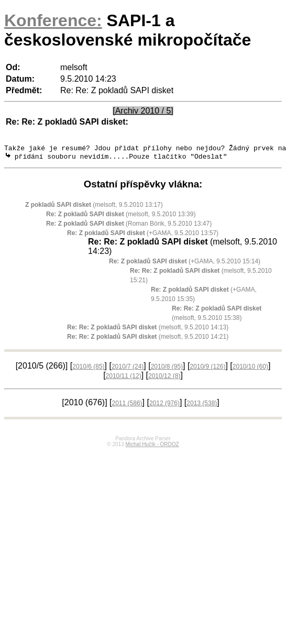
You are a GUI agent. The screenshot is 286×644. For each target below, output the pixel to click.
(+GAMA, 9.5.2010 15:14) (185, 264)
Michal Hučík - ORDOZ (152, 447)
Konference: (53, 20)
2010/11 (124, 379)
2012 (164, 406)
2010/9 (207, 369)
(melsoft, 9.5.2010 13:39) (121, 217)
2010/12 (164, 379)
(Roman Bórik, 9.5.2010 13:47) (129, 226)
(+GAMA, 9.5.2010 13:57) (143, 236)
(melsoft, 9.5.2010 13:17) (94, 207)
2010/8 (167, 369)
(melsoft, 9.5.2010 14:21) (148, 339)
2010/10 (250, 369)
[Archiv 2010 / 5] (143, 111)
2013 (202, 406)
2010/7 (128, 369)
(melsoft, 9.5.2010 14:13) (148, 330)
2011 (127, 406)
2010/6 (88, 369)
